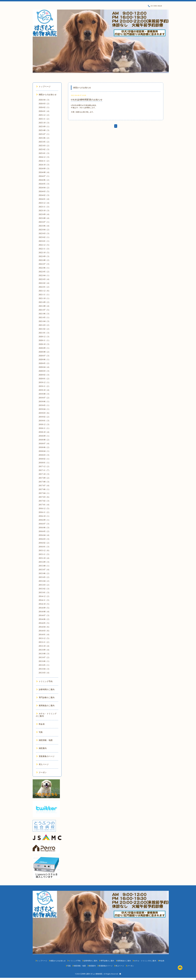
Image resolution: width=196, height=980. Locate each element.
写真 (40, 732)
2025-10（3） (45, 123)
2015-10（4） (45, 558)
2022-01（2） (45, 287)
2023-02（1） (45, 237)
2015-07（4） (45, 570)
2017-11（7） (45, 470)
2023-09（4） (45, 214)
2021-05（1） (45, 318)
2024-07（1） (45, 176)
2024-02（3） (45, 195)
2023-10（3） (45, 211)
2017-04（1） (45, 493)
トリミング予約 (44, 681)
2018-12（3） (45, 424)
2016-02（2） (45, 543)
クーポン (42, 772)
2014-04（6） (45, 627)
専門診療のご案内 (45, 698)
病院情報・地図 (44, 740)
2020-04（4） (45, 367)
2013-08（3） (45, 654)
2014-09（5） (45, 608)
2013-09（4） (45, 650)
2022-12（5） (45, 245)
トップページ (43, 87)
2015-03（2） (45, 585)
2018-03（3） (45, 455)
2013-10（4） (45, 646)
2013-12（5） (45, 638)
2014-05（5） (45, 623)
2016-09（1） (45, 520)
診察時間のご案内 (45, 690)
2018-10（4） (45, 432)
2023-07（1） (45, 222)
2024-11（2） (45, 161)
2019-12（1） (45, 382)
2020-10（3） (45, 344)
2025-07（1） (45, 134)
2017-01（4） (45, 505)
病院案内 (42, 748)
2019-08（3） (45, 394)
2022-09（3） (45, 256)
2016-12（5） (45, 508)
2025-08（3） (45, 130)
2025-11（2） (45, 119)
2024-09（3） (45, 169)
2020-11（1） (45, 340)
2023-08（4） (45, 218)
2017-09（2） (45, 478)
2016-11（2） (45, 512)
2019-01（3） (45, 421)
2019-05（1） (45, 405)
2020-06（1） (45, 360)
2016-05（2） (45, 531)
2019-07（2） (45, 398)
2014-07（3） (45, 615)
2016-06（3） (45, 528)
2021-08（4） (45, 306)
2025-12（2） (45, 115)
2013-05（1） (45, 665)
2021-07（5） (45, 310)
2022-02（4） (45, 283)
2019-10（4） (45, 390)
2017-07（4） (45, 486)
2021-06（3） (45, 314)
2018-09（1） (45, 436)
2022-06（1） (45, 268)
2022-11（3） (45, 249)
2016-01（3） (45, 547)
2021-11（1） (45, 295)
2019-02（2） (45, 417)
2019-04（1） (45, 409)
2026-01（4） (45, 111)
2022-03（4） (45, 279)
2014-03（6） (45, 631)
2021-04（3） (45, 321)
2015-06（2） (45, 573)
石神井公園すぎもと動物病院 (91, 974)
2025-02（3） (45, 149)
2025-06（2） (45, 138)
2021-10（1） (45, 298)
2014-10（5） (45, 604)
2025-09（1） (45, 127)
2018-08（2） (45, 440)
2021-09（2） (45, 302)
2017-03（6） (45, 497)
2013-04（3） (45, 669)
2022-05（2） (45, 272)
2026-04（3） (45, 100)
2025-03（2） (45, 146)
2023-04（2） (45, 230)
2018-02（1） (45, 459)
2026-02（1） (45, 107)
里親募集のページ (45, 756)
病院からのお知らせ (46, 95)
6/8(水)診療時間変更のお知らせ (87, 100)
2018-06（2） (45, 447)
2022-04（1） (45, 275)
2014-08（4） (45, 612)
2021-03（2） (45, 325)
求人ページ (42, 764)
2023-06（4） (45, 226)
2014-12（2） (45, 596)
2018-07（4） (45, 444)
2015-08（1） (45, 566)
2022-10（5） (45, 253)
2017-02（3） (45, 501)
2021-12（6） (45, 291)
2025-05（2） (45, 142)
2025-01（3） (45, 153)
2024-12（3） (45, 157)
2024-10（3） (45, 165)
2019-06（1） (45, 402)
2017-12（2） (45, 466)
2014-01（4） (45, 635)
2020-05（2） (45, 363)
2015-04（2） (45, 581)
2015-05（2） (45, 577)
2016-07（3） (45, 524)
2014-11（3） (45, 600)
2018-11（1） (45, 428)
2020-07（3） (45, 356)
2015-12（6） (45, 550)
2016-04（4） (45, 535)
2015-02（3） (45, 589)
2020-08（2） (45, 352)
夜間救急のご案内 (45, 706)
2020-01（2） (45, 379)
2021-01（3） (45, 333)
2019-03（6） (45, 413)
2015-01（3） (45, 593)
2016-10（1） (45, 516)
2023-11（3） (45, 207)
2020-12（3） (45, 337)
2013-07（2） (45, 657)
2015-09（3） (45, 562)
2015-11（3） (45, 554)
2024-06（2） (45, 180)
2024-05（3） (45, 184)
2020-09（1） (45, 348)
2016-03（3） (45, 539)
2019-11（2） (45, 386)
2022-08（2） (45, 260)
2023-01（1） (45, 241)
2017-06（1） (45, 489)
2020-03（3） (45, 371)
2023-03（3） (45, 233)
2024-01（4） (45, 199)
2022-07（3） (45, 264)
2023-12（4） (45, 203)
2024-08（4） (45, 172)
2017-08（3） (45, 482)
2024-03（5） (45, 191)
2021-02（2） (45, 329)
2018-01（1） (45, 463)
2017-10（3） (45, 474)
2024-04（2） (45, 188)
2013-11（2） (45, 642)
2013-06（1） (45, 661)
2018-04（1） (45, 451)
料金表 (40, 724)
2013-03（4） (45, 673)
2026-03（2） (45, 104)
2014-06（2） (45, 619)
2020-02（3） (45, 375)
